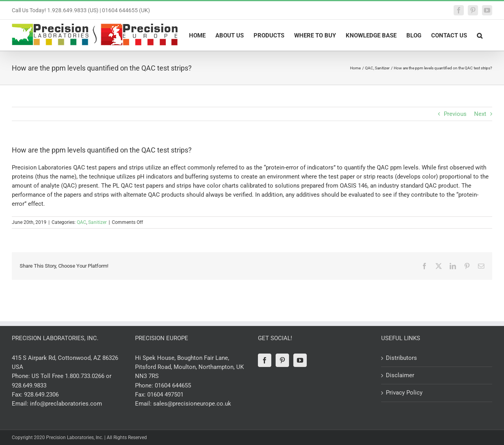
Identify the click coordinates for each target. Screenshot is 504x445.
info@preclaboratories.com (66, 404)
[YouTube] (300, 360)
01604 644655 (173, 385)
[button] (480, 35)
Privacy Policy (404, 393)
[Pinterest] (282, 360)
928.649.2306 (41, 395)
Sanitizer (97, 222)
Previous (455, 114)
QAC (82, 222)
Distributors (401, 358)
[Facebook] (265, 360)
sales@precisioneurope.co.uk (192, 404)
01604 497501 (165, 395)
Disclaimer (400, 375)
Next (480, 114)
